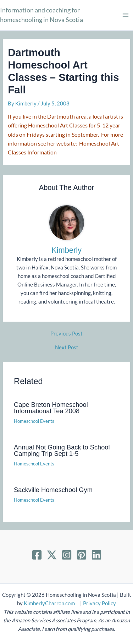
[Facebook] (37, 555)
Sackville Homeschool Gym (53, 490)
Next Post (67, 348)
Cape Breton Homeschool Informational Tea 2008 (51, 408)
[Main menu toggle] (126, 15)
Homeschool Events (34, 421)
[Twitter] (52, 555)
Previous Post (66, 334)
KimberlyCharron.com (49, 603)
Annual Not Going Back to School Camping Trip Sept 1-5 (62, 450)
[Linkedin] (96, 555)
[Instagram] (67, 555)
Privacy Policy (99, 603)
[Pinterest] (82, 555)
